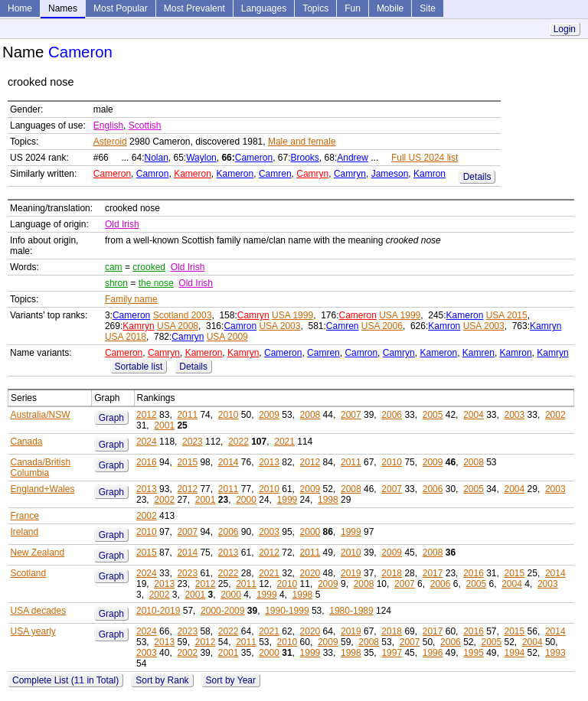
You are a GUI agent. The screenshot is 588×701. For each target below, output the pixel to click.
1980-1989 (351, 611)
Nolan (156, 158)
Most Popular (121, 8)
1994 (515, 653)
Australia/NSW (41, 415)
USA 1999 (292, 315)
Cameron (254, 158)
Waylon (201, 158)
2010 (229, 415)
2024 (147, 442)
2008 (310, 415)
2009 (269, 415)
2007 (351, 415)
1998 (328, 500)
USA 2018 (126, 337)
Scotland (29, 573)
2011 (187, 415)
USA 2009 (227, 337)
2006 (392, 415)
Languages (264, 8)
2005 (433, 415)
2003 (515, 415)
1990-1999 (287, 611)
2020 (310, 573)
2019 (351, 573)
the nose (156, 283)
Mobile (390, 8)
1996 (433, 653)
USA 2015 (507, 315)
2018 (392, 573)
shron (116, 283)
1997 (392, 653)
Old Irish (122, 224)
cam (114, 267)
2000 (246, 500)
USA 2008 (178, 326)
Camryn (312, 174)
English (108, 126)
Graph (111, 418)
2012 (147, 415)
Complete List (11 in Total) (65, 680)
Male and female (302, 142)
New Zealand (38, 553)
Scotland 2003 (183, 315)
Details (477, 177)
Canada (27, 442)
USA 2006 (382, 326)
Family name (131, 299)
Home (20, 8)
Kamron (430, 174)
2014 (229, 462)
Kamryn (138, 326)
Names (63, 8)
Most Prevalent (194, 8)
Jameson (390, 174)
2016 (147, 462)
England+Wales (43, 489)
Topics (315, 8)
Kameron (193, 174)
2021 (284, 442)
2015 (187, 462)
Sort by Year (231, 680)
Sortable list (139, 367)
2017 (433, 573)
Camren (275, 174)
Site (428, 8)
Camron (153, 174)
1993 (555, 653)
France (25, 516)
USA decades (39, 611)
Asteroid (110, 142)
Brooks (305, 158)
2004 (474, 415)
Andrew (353, 158)
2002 (555, 415)
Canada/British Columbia (41, 468)
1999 (287, 500)
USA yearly (33, 631)
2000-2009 (222, 611)
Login (565, 29)
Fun (353, 8)
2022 (238, 442)
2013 (269, 462)
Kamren (479, 353)
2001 (164, 425)
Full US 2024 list (425, 158)
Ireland (25, 532)
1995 (474, 653)
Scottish (145, 126)
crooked (149, 267)
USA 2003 (279, 326)
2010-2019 (158, 611)
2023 (193, 442)
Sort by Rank (162, 680)
